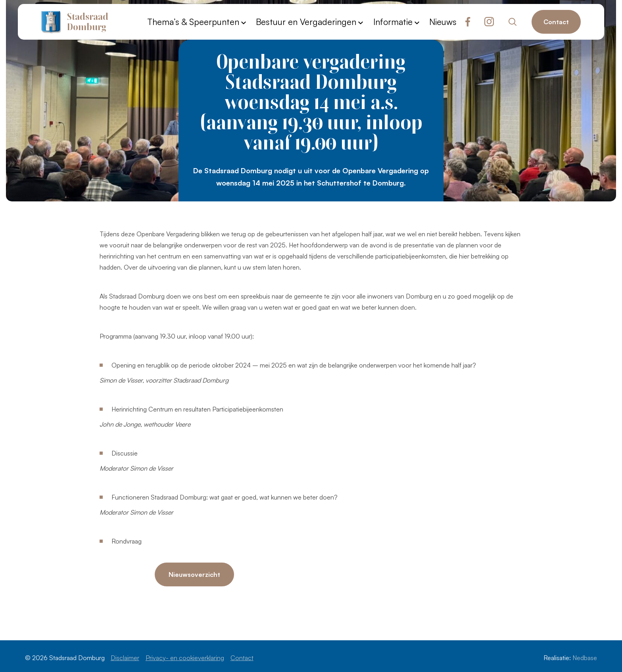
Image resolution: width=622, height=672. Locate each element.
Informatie (393, 22)
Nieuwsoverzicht (194, 574)
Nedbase (585, 658)
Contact (556, 22)
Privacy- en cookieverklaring (185, 658)
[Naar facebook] (468, 22)
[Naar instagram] (489, 22)
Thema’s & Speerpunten (193, 22)
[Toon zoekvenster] (513, 22)
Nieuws (443, 22)
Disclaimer (125, 658)
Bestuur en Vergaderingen (306, 22)
